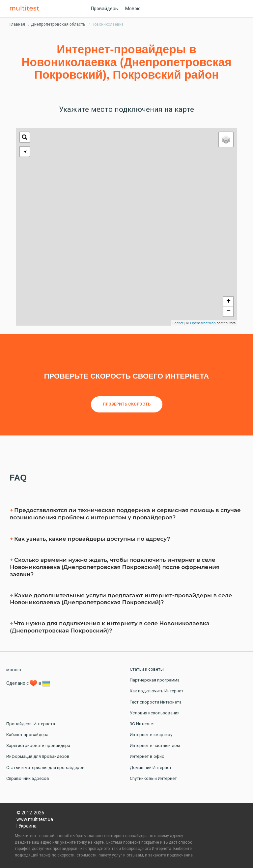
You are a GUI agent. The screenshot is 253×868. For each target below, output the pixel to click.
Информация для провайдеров (38, 756)
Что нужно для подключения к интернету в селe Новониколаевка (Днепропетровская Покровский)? (110, 627)
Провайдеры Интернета (31, 724)
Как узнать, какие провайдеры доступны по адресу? (92, 539)
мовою (14, 670)
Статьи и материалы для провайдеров (45, 768)
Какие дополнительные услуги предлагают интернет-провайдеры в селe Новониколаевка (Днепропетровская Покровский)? (121, 599)
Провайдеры (105, 9)
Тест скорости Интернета (156, 702)
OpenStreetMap (203, 323)
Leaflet (178, 323)
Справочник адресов (28, 778)
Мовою (133, 9)
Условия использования (155, 713)
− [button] (228, 311)
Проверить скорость (127, 404)
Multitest (26, 9)
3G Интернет (142, 724)
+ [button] (228, 302)
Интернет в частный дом (155, 745)
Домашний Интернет (151, 768)
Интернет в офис (147, 756)
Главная (17, 24)
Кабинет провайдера (27, 735)
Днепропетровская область (58, 24)
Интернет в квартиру (151, 735)
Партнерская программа (155, 680)
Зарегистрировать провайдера (38, 745)
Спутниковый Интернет (153, 778)
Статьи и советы (147, 669)
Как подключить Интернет (157, 691)
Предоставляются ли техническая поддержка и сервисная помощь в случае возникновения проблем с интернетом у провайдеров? (125, 514)
